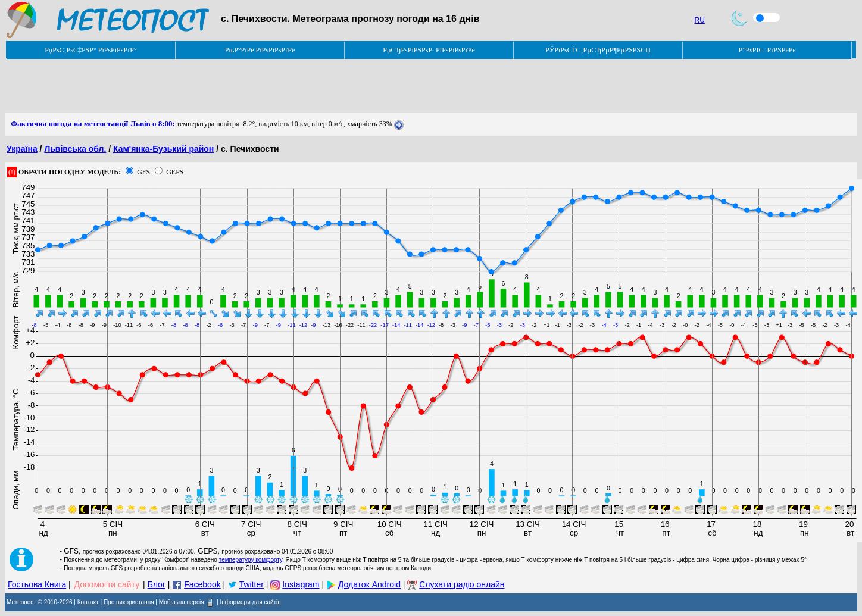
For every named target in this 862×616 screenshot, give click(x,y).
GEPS (175, 172)
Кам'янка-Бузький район (163, 149)
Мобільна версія (182, 602)
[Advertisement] (221, 86)
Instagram (301, 584)
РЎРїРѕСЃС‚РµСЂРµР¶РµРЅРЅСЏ (598, 50)
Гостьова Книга (37, 584)
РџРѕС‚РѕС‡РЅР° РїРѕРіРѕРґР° (91, 50)
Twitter (252, 584)
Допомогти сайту (107, 584)
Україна (22, 149)
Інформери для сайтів (251, 602)
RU (700, 20)
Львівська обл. (75, 149)
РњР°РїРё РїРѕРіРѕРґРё (260, 50)
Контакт (88, 602)
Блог (157, 584)
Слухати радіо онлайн (462, 584)
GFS (143, 172)
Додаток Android (369, 584)
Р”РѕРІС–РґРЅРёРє (767, 50)
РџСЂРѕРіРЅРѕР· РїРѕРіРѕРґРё (429, 50)
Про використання (129, 602)
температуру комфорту (251, 560)
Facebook (202, 584)
